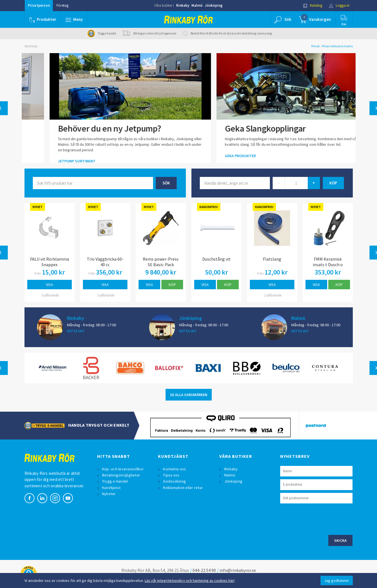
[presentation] (322, 518)
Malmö (197, 5)
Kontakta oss (174, 469)
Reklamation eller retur (183, 488)
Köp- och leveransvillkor (123, 469)
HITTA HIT (76, 331)
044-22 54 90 (204, 570)
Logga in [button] (339, 5)
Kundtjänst (111, 488)
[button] (74, 19)
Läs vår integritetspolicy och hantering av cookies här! (190, 580)
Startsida (31, 46)
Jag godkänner (337, 580)
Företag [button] (62, 5)
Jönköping (214, 5)
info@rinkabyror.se (238, 570)
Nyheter (109, 494)
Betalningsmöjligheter (121, 475)
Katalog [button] (313, 5)
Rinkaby (183, 5)
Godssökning (174, 481)
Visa (50, 285)
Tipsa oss (171, 475)
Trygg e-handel (115, 481)
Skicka (341, 540)
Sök (166, 183)
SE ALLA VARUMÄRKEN (189, 395)
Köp (172, 285)
